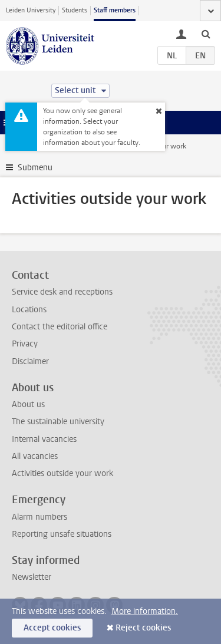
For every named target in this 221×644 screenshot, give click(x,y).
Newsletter (32, 577)
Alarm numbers (39, 517)
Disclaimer (30, 361)
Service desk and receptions (62, 292)
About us (28, 404)
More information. (145, 611)
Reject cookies (143, 628)
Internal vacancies (44, 439)
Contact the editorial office (60, 327)
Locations (29, 310)
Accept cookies (52, 628)
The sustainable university (58, 422)
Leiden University (31, 10)
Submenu (35, 168)
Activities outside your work (62, 473)
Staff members (115, 10)
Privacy (25, 344)
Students (75, 10)
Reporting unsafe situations (62, 534)
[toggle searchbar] (206, 34)
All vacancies (35, 456)
